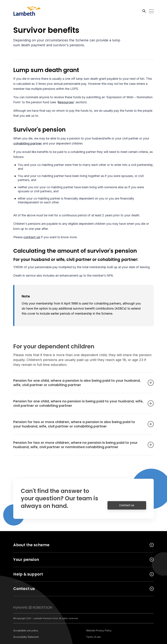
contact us (32, 238)
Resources (66, 103)
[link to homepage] (33, 607)
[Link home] (28, 11)
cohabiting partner (28, 144)
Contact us (127, 508)
